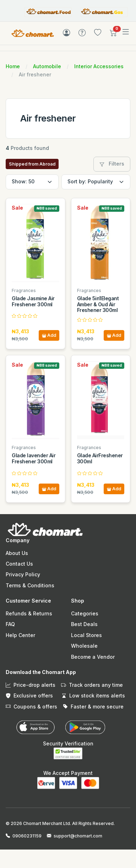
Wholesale (84, 646)
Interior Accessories (99, 66)
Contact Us (19, 564)
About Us (17, 553)
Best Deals (84, 624)
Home (13, 66)
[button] (113, 34)
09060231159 (27, 836)
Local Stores (86, 635)
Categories (85, 613)
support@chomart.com (78, 836)
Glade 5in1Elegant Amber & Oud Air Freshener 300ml (98, 304)
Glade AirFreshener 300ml (100, 458)
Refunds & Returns (29, 613)
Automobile (47, 66)
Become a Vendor (93, 657)
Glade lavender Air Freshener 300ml (34, 458)
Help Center (20, 635)
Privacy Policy (23, 574)
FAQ (10, 624)
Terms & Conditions (30, 585)
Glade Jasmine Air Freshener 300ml (33, 301)
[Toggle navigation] (126, 32)
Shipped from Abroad (32, 164)
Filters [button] (112, 164)
